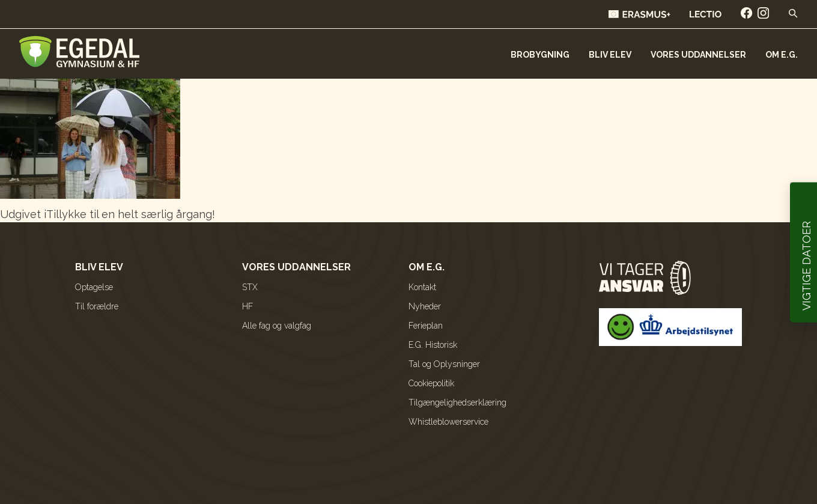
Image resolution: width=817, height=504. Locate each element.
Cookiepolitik (431, 383)
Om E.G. (782, 55)
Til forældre (97, 306)
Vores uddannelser (698, 55)
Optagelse (94, 287)
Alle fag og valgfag (277, 326)
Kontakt (422, 287)
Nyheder (425, 306)
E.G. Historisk (433, 345)
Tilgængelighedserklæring (457, 402)
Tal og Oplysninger (444, 364)
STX (250, 287)
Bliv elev (610, 55)
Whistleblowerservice (448, 422)
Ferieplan (426, 326)
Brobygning (540, 55)
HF (248, 306)
